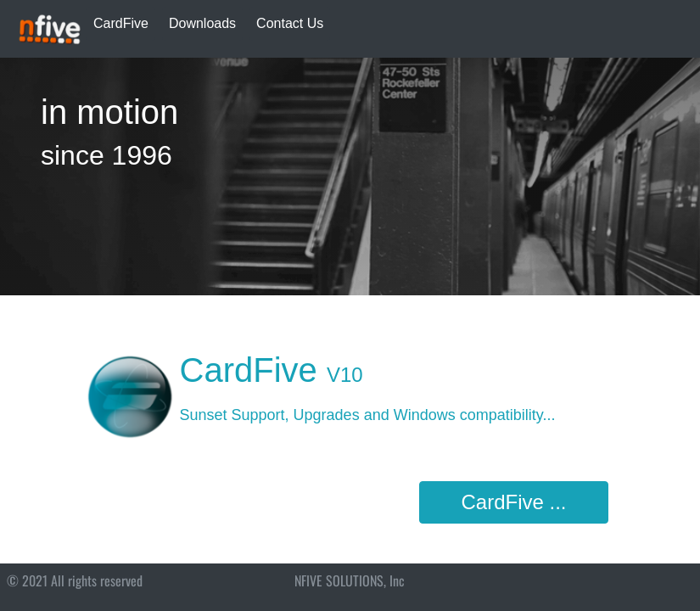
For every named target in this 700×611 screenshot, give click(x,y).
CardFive (121, 23)
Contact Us (290, 23)
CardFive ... (513, 502)
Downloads (202, 23)
